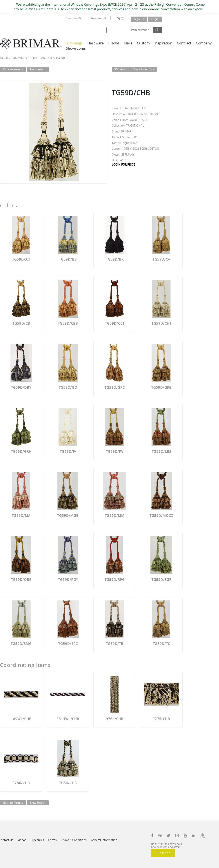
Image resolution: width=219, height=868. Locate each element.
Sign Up (139, 19)
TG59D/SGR (161, 580)
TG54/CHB (68, 783)
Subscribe (163, 853)
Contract (184, 43)
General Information (104, 840)
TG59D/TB (115, 644)
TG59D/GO (68, 387)
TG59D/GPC (115, 387)
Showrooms (76, 48)
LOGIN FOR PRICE (123, 164)
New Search (38, 69)
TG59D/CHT (161, 323)
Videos (22, 840)
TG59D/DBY (21, 387)
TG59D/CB (21, 323)
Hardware (96, 43)
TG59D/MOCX (161, 515)
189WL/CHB (21, 719)
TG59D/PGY (68, 580)
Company (204, 43)
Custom (143, 43)
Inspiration (163, 43)
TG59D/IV (68, 451)
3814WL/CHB (68, 719)
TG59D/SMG (21, 644)
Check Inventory (143, 69)
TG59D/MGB (68, 515)
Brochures (37, 840)
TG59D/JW (115, 451)
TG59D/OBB (21, 580)
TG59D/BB (68, 259)
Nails (128, 43)
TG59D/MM (115, 515)
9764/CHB (115, 719)
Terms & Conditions (74, 840)
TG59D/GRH (21, 451)
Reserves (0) (98, 18)
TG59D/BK (115, 259)
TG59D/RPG (115, 580)
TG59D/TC (161, 644)
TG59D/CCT (115, 323)
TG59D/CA (161, 259)
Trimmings (74, 43)
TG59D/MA (21, 515)
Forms (52, 840)
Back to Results (13, 69)
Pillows (114, 43)
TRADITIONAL (38, 58)
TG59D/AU (21, 259)
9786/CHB (21, 783)
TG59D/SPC (68, 644)
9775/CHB (161, 719)
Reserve (120, 69)
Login (155, 19)
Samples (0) (73, 18)
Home (4, 58)
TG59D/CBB (68, 323)
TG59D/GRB (161, 387)
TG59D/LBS (161, 451)
